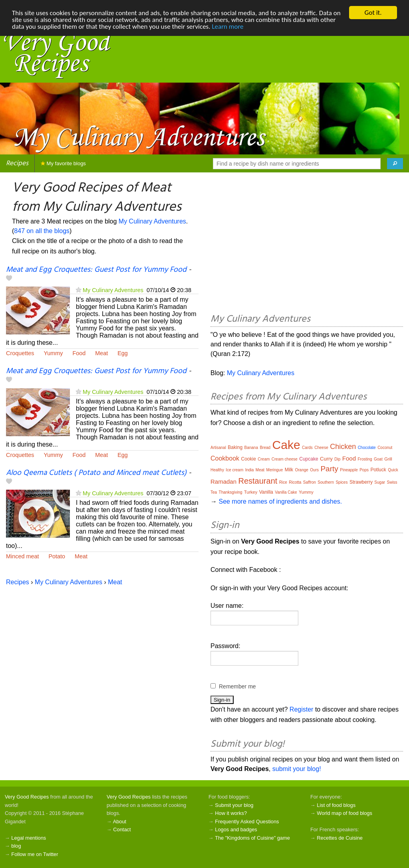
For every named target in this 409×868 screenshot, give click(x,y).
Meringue (275, 470)
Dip (337, 459)
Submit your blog (234, 805)
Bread (265, 448)
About (120, 822)
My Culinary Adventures (152, 221)
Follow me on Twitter (35, 854)
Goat (378, 459)
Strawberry (361, 482)
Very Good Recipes (27, 797)
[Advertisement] (307, 244)
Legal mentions (29, 838)
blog (16, 846)
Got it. (373, 13)
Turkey (251, 492)
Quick (393, 470)
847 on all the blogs (42, 231)
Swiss (392, 482)
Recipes (17, 163)
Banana (251, 448)
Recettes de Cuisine (340, 838)
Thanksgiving (231, 492)
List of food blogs (336, 805)
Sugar (380, 482)
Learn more (227, 27)
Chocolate (367, 448)
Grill (388, 459)
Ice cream (234, 470)
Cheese (321, 448)
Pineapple (349, 470)
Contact (122, 829)
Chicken (343, 447)
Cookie (249, 459)
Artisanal (218, 448)
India (250, 470)
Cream (264, 459)
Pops (364, 470)
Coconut (385, 448)
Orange (301, 470)
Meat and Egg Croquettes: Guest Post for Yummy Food (96, 270)
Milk (289, 470)
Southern (326, 482)
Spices (341, 482)
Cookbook (225, 458)
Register (302, 709)
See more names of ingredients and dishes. (280, 501)
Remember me (237, 686)
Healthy (217, 470)
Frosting (365, 459)
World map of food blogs (344, 813)
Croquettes (20, 353)
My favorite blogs (63, 163)
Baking (235, 447)
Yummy (53, 353)
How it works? (231, 813)
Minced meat (22, 556)
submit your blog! (297, 769)
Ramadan (223, 481)
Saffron (310, 482)
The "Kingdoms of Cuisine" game (252, 838)
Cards (307, 448)
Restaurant (258, 481)
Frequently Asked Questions (247, 822)
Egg (123, 353)
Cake (286, 445)
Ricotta (295, 482)
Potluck (378, 470)
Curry (326, 459)
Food (79, 353)
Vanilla (266, 492)
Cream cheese (285, 459)
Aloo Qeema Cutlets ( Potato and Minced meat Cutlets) (96, 473)
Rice (283, 482)
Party (329, 469)
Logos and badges (236, 829)
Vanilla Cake (286, 492)
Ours (314, 470)
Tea (214, 492)
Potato (57, 556)
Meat (101, 353)
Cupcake (309, 459)
